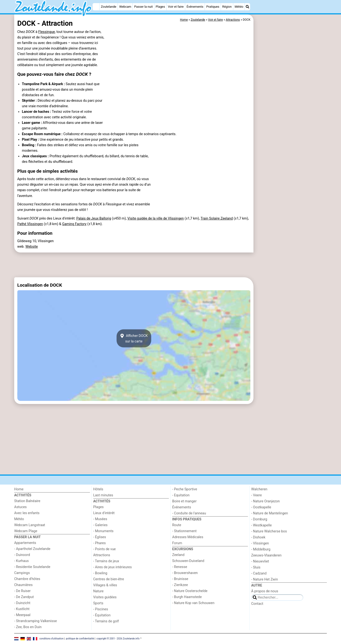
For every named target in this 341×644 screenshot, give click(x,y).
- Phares (100, 543)
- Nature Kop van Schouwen (193, 603)
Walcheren (259, 489)
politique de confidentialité (80, 638)
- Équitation (102, 615)
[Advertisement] (291, 125)
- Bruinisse (180, 579)
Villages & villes (105, 585)
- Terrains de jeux (106, 561)
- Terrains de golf (106, 621)
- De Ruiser (22, 591)
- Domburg (259, 519)
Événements (195, 7)
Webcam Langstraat (30, 525)
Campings (22, 573)
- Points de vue (105, 549)
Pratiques (213, 7)
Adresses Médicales (188, 537)
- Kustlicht (22, 609)
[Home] (96, 7)
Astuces (20, 507)
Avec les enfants (27, 513)
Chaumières (23, 585)
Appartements (25, 543)
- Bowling (100, 573)
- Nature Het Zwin (265, 579)
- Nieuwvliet (260, 561)
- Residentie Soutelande (32, 567)
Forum (177, 543)
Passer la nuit (143, 7)
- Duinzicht (22, 603)
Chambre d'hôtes (27, 579)
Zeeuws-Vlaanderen (266, 555)
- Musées (100, 519)
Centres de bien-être (109, 579)
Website (32, 247)
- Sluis (256, 567)
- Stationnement (184, 531)
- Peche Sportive (185, 489)
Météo (239, 7)
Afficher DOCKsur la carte (134, 338)
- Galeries (101, 525)
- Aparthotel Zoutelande (32, 549)
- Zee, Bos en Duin (28, 627)
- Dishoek (258, 537)
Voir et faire (176, 7)
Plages (160, 7)
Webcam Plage (26, 531)
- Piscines (101, 609)
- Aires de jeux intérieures (113, 567)
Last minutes (103, 495)
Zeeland (178, 555)
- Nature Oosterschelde (190, 591)
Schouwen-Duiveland (188, 561)
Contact (257, 604)
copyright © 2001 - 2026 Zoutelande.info (118, 638)
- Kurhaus (21, 561)
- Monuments (104, 531)
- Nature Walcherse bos (269, 531)
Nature (98, 591)
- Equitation (181, 495)
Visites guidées (105, 597)
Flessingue (47, 32)
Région (227, 7)
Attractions (102, 555)
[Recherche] (247, 7)
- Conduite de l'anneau (189, 513)
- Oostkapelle (261, 507)
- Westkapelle (262, 525)
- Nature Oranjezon (266, 501)
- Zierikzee (180, 585)
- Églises (100, 537)
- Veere (257, 495)
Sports (98, 603)
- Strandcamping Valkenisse (35, 621)
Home (19, 489)
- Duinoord (22, 555)
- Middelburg (261, 549)
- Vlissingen (260, 543)
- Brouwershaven (185, 573)
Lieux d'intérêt (104, 513)
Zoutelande (109, 7)
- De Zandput (24, 597)
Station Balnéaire (27, 501)
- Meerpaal (22, 615)
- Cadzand (259, 573)
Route (177, 525)
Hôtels (98, 489)
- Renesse (180, 567)
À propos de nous (265, 591)
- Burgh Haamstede (187, 597)
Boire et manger (184, 501)
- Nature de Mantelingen (270, 513)
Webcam (125, 7)
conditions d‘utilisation (51, 638)
